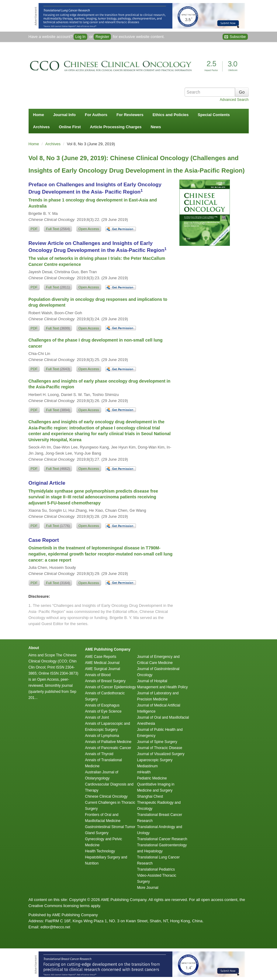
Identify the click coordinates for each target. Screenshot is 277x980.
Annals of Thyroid (99, 754)
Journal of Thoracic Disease (160, 748)
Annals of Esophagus (102, 705)
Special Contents (214, 115)
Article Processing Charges (116, 127)
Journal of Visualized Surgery (161, 754)
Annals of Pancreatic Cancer (108, 748)
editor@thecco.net (55, 927)
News (156, 127)
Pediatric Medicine (152, 778)
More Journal (148, 888)
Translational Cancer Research (162, 839)
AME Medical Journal (102, 663)
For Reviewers (130, 115)
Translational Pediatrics (156, 869)
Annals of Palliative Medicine (108, 742)
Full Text (58, 229)
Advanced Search (234, 100)
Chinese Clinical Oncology (106, 796)
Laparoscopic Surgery (155, 760)
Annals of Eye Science (103, 711)
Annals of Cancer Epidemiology (111, 687)
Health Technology (100, 851)
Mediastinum (147, 766)
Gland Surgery (97, 833)
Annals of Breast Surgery (105, 681)
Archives (42, 127)
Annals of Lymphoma (102, 736)
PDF (34, 229)
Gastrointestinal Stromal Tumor (110, 827)
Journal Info (64, 115)
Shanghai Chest (150, 796)
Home (39, 115)
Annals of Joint (97, 717)
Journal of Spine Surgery (157, 742)
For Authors (96, 115)
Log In (80, 37)
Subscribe (235, 37)
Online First (70, 127)
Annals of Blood (98, 675)
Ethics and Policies (171, 115)
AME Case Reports (101, 657)
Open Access (89, 229)
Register (102, 37)
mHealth (144, 772)
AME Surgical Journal (103, 669)
